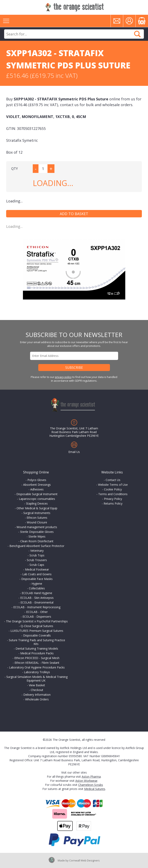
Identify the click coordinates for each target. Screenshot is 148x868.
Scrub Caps (37, 565)
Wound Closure (37, 522)
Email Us (74, 452)
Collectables (37, 588)
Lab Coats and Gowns (37, 574)
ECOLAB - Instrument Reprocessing (37, 607)
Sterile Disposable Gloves (37, 532)
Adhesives (37, 489)
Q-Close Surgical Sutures (37, 626)
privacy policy (63, 377)
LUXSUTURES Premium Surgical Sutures (37, 631)
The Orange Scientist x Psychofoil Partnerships (37, 621)
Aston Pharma (91, 777)
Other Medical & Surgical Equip (37, 508)
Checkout (37, 690)
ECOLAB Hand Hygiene (37, 593)
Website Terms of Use (113, 485)
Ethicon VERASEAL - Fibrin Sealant (37, 663)
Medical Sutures (95, 789)
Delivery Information (37, 695)
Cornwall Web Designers (84, 860)
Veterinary (37, 551)
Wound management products (37, 527)
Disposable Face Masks (37, 579)
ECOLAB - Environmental (37, 602)
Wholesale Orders (37, 699)
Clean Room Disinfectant (37, 541)
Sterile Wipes (37, 536)
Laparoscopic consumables (37, 499)
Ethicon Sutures (37, 518)
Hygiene (37, 584)
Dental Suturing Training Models (37, 648)
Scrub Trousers (37, 560)
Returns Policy (113, 503)
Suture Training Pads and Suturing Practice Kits (37, 642)
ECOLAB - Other (37, 612)
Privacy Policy (113, 499)
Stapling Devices (37, 503)
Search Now (137, 34)
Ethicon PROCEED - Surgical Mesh (37, 658)
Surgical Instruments (37, 513)
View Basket (37, 685)
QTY (15, 169)
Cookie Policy (113, 489)
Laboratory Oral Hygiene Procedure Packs (37, 667)
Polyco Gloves (37, 480)
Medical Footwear (37, 569)
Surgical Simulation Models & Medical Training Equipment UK (37, 679)
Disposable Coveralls (37, 635)
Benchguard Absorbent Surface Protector (37, 546)
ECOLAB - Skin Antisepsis (37, 598)
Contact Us (113, 480)
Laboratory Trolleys (37, 672)
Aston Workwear (86, 781)
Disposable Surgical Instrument (37, 494)
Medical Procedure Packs (37, 653)
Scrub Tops (37, 555)
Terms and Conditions (113, 494)
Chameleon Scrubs (91, 785)
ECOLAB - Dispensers (37, 617)
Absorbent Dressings (37, 485)
